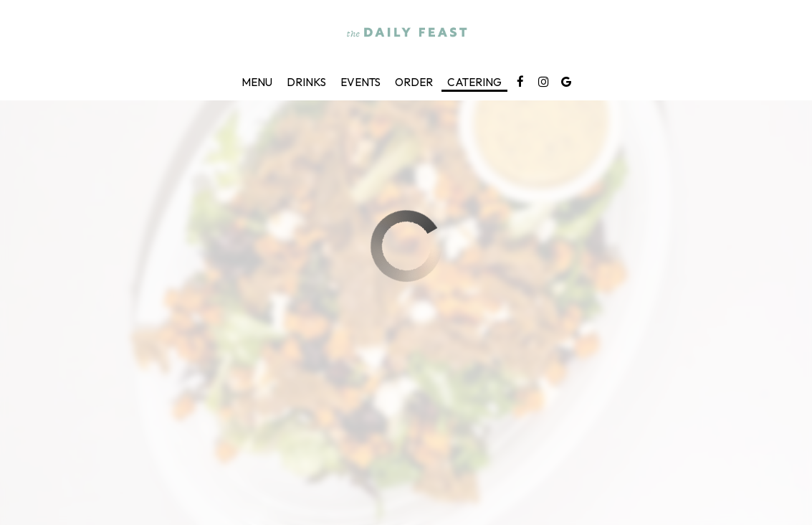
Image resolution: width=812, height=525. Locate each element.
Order (414, 82)
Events (360, 82)
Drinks (306, 82)
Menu (257, 82)
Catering (474, 82)
